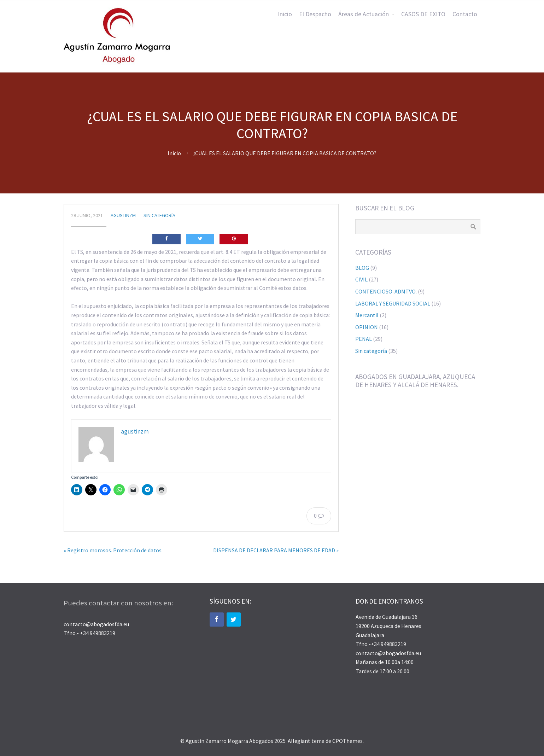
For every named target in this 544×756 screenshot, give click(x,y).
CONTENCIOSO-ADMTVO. (386, 291)
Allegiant (299, 741)
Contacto (465, 14)
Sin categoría (159, 215)
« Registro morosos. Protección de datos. (113, 550)
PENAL (364, 339)
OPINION (367, 327)
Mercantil (367, 315)
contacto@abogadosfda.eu (96, 624)
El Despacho (315, 14)
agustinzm (123, 215)
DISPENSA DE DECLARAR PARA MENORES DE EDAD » (276, 550)
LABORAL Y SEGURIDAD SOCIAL (393, 303)
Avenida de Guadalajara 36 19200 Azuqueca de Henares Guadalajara (388, 626)
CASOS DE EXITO (423, 14)
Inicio (285, 14)
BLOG (362, 268)
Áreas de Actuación (364, 14)
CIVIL (361, 279)
